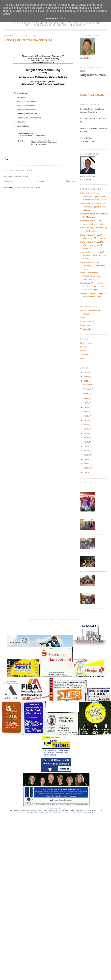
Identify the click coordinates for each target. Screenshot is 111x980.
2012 (86, 446)
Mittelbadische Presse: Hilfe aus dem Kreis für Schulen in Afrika (93, 255)
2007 (86, 468)
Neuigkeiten (86, 343)
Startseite (40, 181)
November (88, 385)
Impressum (85, 325)
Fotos (83, 358)
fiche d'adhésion (87, 321)
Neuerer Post (9, 181)
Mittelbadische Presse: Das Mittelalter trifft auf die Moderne (92, 245)
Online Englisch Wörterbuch (52, 812)
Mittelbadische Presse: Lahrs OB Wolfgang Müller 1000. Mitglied (93, 207)
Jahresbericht (86, 354)
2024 (86, 381)
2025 (86, 377)
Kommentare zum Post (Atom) (28, 187)
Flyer (83, 318)
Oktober (87, 389)
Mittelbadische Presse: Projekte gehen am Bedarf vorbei (93, 266)
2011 (86, 451)
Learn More (51, 19)
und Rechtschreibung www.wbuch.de (80, 812)
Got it (64, 19)
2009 (86, 459)
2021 (86, 407)
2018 (86, 420)
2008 (86, 464)
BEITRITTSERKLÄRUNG (92, 95)
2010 (86, 455)
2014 (86, 438)
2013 (86, 442)
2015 (86, 433)
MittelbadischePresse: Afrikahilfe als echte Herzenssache (90, 276)
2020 (86, 412)
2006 (86, 472)
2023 (86, 399)
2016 (86, 429)
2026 (86, 372)
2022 (86, 403)
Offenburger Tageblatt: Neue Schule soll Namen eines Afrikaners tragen (93, 286)
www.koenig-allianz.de (56, 809)
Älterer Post (71, 181)
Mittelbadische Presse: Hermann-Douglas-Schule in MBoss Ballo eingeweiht (93, 196)
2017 (86, 425)
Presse (83, 351)
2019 (86, 416)
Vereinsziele (86, 329)
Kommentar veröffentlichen (16, 176)
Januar (86, 393)
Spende (83, 347)
